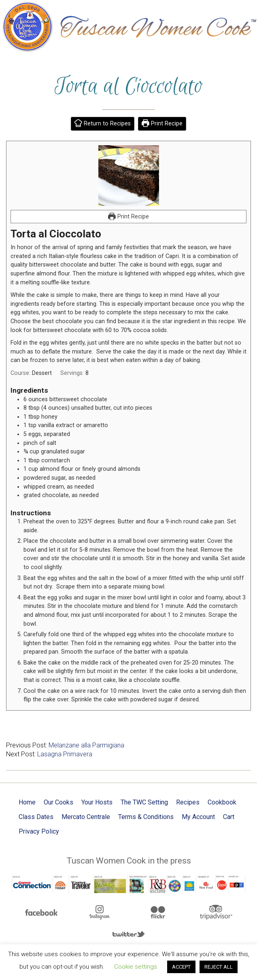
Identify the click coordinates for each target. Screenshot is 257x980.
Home (27, 802)
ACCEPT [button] (181, 967)
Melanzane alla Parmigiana (86, 745)
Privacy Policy (39, 831)
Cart (229, 817)
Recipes (188, 802)
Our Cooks (58, 802)
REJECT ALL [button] (219, 967)
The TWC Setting (144, 802)
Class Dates (36, 817)
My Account (198, 817)
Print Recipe (162, 124)
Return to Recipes (103, 124)
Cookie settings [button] (136, 967)
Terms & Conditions (146, 817)
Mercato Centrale (86, 817)
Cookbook (222, 802)
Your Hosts (97, 802)
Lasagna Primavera (65, 754)
